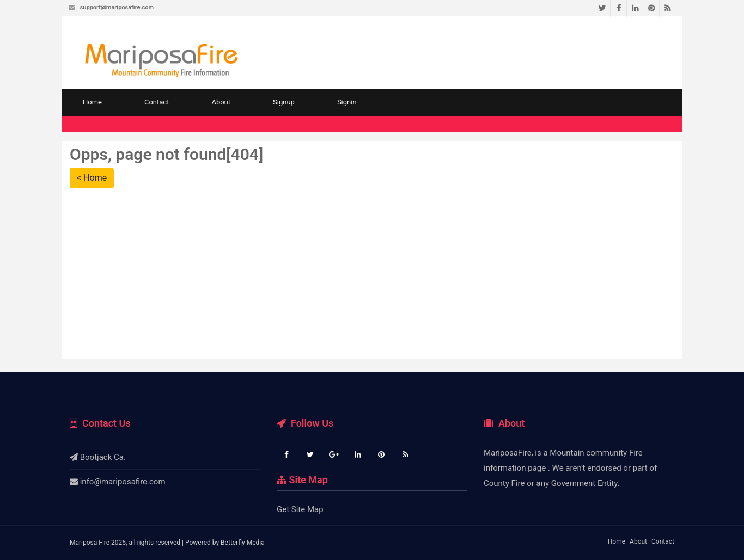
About (221, 102)
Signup (284, 102)
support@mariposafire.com (117, 7)
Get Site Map (300, 509)
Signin (347, 102)
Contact (157, 102)
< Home (92, 178)
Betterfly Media (243, 543)
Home (92, 102)
